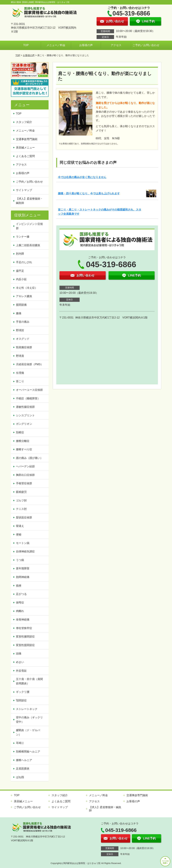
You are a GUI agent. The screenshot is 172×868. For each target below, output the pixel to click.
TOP (26, 45)
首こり (20, 381)
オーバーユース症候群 (29, 390)
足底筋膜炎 (23, 769)
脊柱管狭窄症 (24, 628)
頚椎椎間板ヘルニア (28, 752)
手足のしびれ (24, 262)
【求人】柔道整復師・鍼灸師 (29, 201)
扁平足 (20, 271)
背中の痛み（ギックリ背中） (29, 720)
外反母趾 (21, 671)
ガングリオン (24, 424)
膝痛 (19, 313)
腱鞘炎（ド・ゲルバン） (28, 732)
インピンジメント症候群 (29, 226)
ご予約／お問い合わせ (146, 45)
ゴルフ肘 (21, 501)
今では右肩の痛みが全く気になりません (82, 177)
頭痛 (19, 654)
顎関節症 (21, 700)
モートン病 (23, 543)
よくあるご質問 (25, 156)
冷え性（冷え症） (27, 288)
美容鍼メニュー (25, 148)
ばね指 (20, 777)
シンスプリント (25, 415)
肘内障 (20, 254)
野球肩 (20, 356)
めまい (20, 662)
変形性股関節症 (25, 645)
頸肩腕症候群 (24, 347)
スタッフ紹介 (24, 122)
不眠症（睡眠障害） (28, 398)
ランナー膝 (23, 237)
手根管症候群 (24, 483)
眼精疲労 (21, 492)
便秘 (19, 534)
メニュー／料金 (56, 45)
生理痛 (20, 373)
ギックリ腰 (23, 692)
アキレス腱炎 (24, 296)
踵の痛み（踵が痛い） (29, 458)
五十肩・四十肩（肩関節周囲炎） (29, 681)
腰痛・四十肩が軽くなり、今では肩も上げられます (89, 193)
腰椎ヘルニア (24, 760)
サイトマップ (24, 190)
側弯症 (20, 603)
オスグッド (23, 339)
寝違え (20, 526)
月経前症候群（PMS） (30, 364)
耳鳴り (20, 743)
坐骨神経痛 (23, 620)
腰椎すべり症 (24, 449)
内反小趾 (21, 279)
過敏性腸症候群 (25, 407)
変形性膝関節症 (25, 637)
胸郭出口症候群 (25, 475)
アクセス (116, 45)
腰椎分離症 (23, 441)
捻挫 (19, 586)
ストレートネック (27, 709)
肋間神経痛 (23, 577)
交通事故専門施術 (27, 139)
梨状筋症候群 (24, 517)
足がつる (21, 594)
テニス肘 (21, 509)
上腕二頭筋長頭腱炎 (28, 245)
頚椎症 (20, 432)
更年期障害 (23, 568)
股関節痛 (21, 305)
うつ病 (20, 560)
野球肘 (20, 330)
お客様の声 (86, 45)
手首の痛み (23, 322)
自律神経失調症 (25, 551)
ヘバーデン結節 (25, 466)
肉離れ (20, 611)
